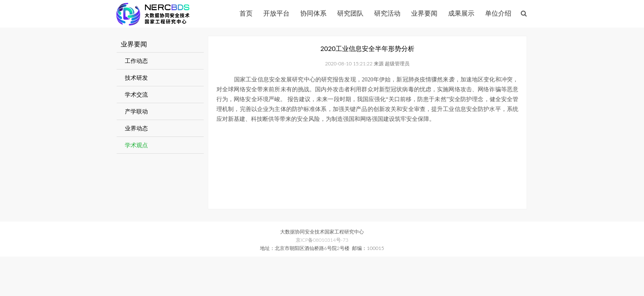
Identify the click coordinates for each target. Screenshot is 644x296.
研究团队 (350, 13)
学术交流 (136, 94)
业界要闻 (424, 13)
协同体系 (313, 13)
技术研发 (136, 77)
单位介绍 (498, 13)
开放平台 (276, 13)
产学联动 (136, 111)
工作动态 (136, 61)
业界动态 (136, 128)
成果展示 (461, 13)
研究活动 (387, 13)
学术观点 (136, 145)
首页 (246, 13)
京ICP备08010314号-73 (322, 240)
